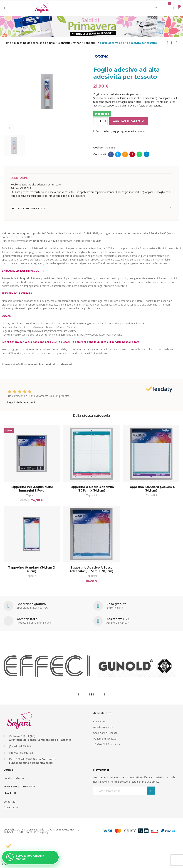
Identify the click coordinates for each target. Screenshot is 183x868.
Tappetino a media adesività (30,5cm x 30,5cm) (91, 489)
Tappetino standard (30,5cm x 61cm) (32, 569)
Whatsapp (139, 154)
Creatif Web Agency (37, 832)
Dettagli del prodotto (28, 209)
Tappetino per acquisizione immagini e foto (32, 489)
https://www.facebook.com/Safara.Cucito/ (51, 327)
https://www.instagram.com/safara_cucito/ (52, 331)
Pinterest (132, 154)
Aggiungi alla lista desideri (130, 131)
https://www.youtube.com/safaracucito (100, 335)
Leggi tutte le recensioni (21, 402)
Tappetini (32, 495)
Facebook (111, 154)
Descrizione (20, 178)
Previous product (168, 43)
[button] (79, 694)
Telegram (147, 154)
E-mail (125, 154)
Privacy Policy (11, 786)
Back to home (172, 43)
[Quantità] (100, 121)
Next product (177, 43)
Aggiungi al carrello (129, 121)
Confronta (102, 131)
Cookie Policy (28, 786)
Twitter (118, 154)
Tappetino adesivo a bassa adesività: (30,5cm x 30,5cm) (91, 569)
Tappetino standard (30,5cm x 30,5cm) (151, 489)
